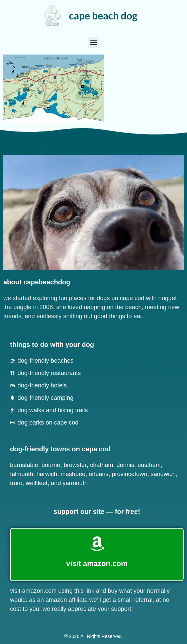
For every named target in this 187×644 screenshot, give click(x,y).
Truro (16, 483)
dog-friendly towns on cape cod (60, 449)
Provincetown (129, 474)
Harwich (47, 474)
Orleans (99, 474)
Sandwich (163, 474)
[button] (94, 42)
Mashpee (73, 474)
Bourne (51, 465)
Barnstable (24, 465)
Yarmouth (75, 483)
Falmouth (22, 474)
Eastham (149, 465)
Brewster (75, 465)
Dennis (125, 465)
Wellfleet (37, 483)
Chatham (102, 465)
